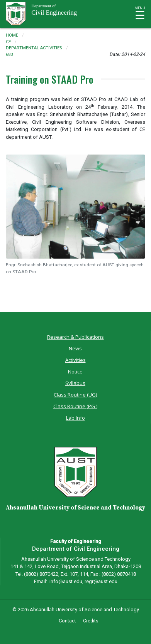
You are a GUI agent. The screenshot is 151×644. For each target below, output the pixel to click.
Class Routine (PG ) (75, 406)
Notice (75, 372)
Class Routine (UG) (75, 395)
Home (12, 35)
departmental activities (34, 48)
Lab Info (75, 418)
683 (9, 55)
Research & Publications (75, 337)
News (75, 348)
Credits (91, 621)
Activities (75, 360)
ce (8, 42)
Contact (67, 621)
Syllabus (75, 383)
